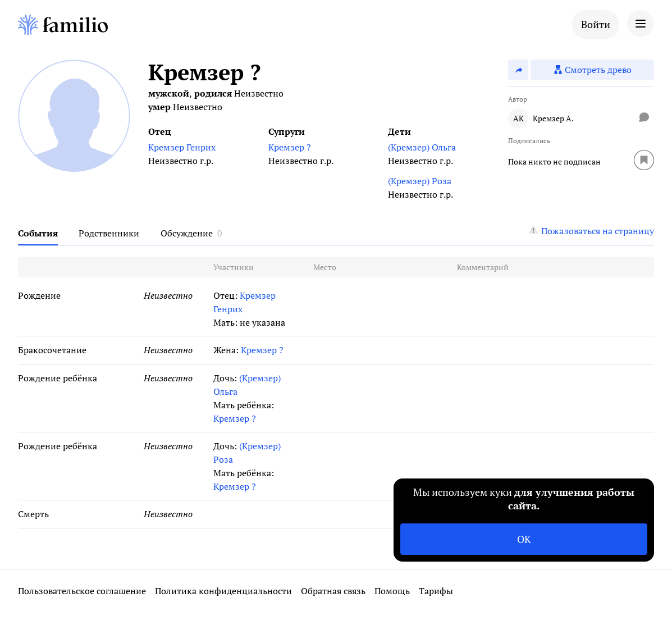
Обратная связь (333, 591)
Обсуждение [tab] (187, 233)
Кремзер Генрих (182, 147)
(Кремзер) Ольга (422, 147)
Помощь (392, 591)
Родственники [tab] (109, 233)
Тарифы (436, 591)
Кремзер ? (290, 147)
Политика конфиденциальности (223, 591)
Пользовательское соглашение (82, 591)
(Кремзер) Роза (420, 181)
